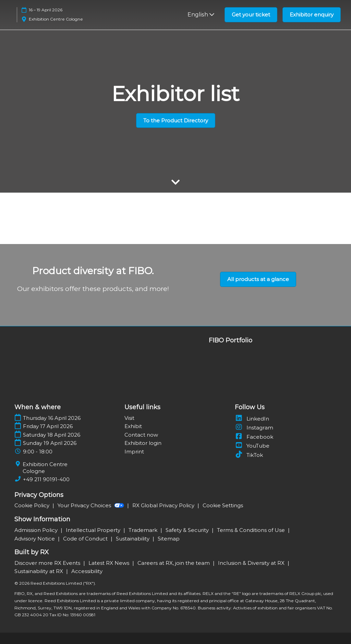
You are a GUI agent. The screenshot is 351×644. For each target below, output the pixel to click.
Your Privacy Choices (92, 505)
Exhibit (133, 426)
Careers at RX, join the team (174, 563)
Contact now (141, 435)
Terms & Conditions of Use (252, 530)
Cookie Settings (223, 505)
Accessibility (87, 571)
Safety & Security (188, 530)
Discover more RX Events (48, 563)
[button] (251, 15)
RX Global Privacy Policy (164, 505)
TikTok (249, 455)
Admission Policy (37, 530)
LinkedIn (252, 419)
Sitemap (169, 539)
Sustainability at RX (39, 571)
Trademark (144, 530)
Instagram (254, 428)
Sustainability (133, 539)
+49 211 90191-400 (46, 479)
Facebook (254, 437)
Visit (129, 418)
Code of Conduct (86, 539)
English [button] (201, 15)
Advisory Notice (35, 539)
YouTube (252, 446)
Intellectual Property (94, 530)
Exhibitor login (143, 443)
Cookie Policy (33, 505)
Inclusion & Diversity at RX (252, 563)
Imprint (134, 452)
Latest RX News (110, 563)
